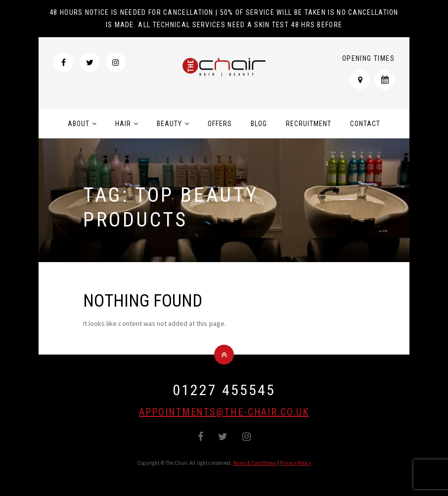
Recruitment (309, 124)
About (79, 124)
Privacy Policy (296, 463)
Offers (220, 124)
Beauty (169, 124)
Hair (123, 124)
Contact (365, 124)
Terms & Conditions (255, 463)
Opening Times (368, 58)
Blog (259, 124)
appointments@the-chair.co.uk (224, 412)
